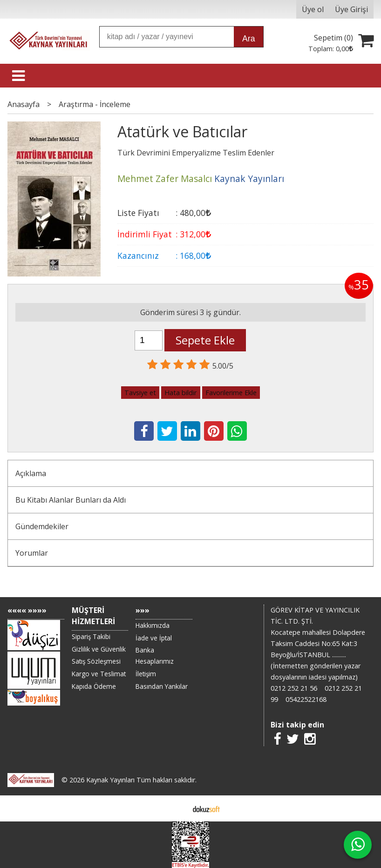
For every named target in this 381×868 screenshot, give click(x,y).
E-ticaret (176, 808)
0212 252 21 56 (294, 688)
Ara (248, 39)
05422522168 (306, 699)
